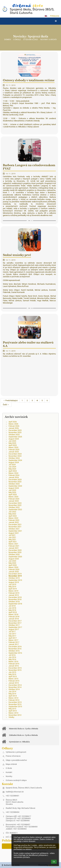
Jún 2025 (12, 441)
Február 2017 (14, 642)
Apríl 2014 (13, 696)
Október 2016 (14, 651)
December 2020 (15, 550)
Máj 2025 (12, 443)
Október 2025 (14, 435)
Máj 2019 (12, 587)
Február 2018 (14, 617)
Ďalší (6, 405)
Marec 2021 (13, 544)
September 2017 (15, 627)
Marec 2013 (13, 713)
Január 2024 (14, 477)
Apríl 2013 (13, 711)
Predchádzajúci (10, 400)
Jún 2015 (12, 672)
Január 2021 (14, 548)
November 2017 (15, 623)
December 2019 (15, 574)
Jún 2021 (12, 537)
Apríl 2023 (13, 495)
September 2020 (15, 557)
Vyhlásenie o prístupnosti (16, 752)
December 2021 (15, 524)
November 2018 (15, 599)
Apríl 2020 (13, 565)
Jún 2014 (12, 692)
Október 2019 (14, 578)
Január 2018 (14, 619)
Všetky (11, 717)
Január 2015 (14, 683)
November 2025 (15, 432)
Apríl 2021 (13, 542)
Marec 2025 (13, 447)
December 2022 (15, 503)
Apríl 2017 (13, 638)
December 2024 (15, 454)
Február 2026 (14, 426)
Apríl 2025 (13, 445)
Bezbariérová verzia (11, 865)
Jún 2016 (12, 657)
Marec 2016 (13, 662)
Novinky (9, 776)
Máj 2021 (12, 539)
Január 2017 (14, 644)
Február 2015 (14, 681)
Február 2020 (14, 569)
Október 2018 (14, 602)
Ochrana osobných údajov (16, 780)
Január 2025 (14, 452)
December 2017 (15, 621)
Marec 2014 (13, 698)
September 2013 (15, 706)
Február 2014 (14, 700)
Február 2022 (14, 520)
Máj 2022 (12, 514)
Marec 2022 (13, 518)
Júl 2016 (12, 655)
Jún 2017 (12, 634)
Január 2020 (14, 572)
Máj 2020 (12, 563)
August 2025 (14, 439)
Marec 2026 (13, 424)
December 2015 (15, 668)
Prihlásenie (55, 16)
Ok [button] (54, 862)
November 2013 (15, 704)
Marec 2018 (13, 614)
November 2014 (15, 687)
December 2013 (15, 702)
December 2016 (15, 647)
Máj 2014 (12, 694)
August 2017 (14, 629)
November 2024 (15, 456)
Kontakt (9, 772)
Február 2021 (14, 546)
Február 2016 (14, 664)
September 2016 (15, 653)
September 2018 (15, 604)
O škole (9, 768)
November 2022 (15, 505)
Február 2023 (14, 499)
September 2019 (15, 580)
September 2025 (15, 437)
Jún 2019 (12, 584)
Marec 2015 (13, 679)
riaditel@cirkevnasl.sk (15, 792)
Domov (8, 39)
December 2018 (15, 597)
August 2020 (14, 559)
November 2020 (15, 552)
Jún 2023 (12, 490)
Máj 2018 (12, 610)
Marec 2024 (13, 473)
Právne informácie (13, 756)
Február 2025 (14, 450)
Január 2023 (14, 501)
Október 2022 (14, 507)
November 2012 (15, 715)
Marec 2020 (13, 567)
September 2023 (15, 486)
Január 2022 (14, 522)
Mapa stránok (11, 764)
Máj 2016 (12, 659)
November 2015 (15, 670)
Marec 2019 (13, 591)
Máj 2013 (12, 709)
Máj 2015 (12, 674)
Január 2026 (14, 428)
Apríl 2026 (13, 422)
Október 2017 (14, 625)
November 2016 (15, 649)
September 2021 (15, 531)
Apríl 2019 (13, 589)
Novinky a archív (49, 39)
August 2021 (14, 533)
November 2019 (15, 576)
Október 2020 (14, 554)
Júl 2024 (12, 465)
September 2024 (15, 460)
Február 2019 (14, 593)
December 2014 (15, 685)
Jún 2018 (12, 608)
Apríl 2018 (13, 612)
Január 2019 (14, 595)
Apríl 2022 (13, 516)
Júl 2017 (12, 632)
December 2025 (15, 430)
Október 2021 (14, 529)
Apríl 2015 (13, 677)
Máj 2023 (12, 492)
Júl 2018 (12, 606)
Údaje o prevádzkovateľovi (16, 760)
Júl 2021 (12, 535)
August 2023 (14, 488)
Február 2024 (14, 475)
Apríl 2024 (13, 471)
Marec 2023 (13, 497)
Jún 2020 (12, 561)
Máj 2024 (12, 469)
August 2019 (14, 582)
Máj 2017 (12, 636)
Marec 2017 (13, 640)
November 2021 (15, 527)
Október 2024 (14, 458)
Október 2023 (14, 484)
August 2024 (14, 462)
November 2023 (15, 482)
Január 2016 (14, 666)
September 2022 (15, 510)
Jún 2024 (12, 467)
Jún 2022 (12, 512)
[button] (46, 16)
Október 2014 (14, 689)
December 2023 (15, 480)
